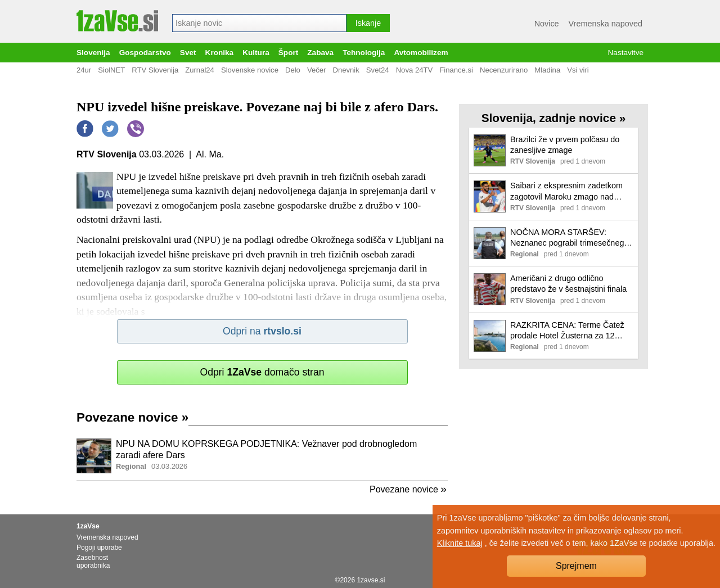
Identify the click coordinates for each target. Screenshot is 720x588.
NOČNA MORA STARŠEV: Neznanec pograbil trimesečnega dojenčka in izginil (569, 238)
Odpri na (262, 331)
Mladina (547, 70)
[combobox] (259, 23)
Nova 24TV (415, 70)
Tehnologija (364, 53)
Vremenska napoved (606, 24)
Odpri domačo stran (262, 372)
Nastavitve (626, 53)
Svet (188, 53)
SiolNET (111, 70)
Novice (547, 24)
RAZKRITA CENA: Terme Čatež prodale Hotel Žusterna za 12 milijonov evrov (567, 331)
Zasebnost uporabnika (93, 562)
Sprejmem (576, 566)
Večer (317, 70)
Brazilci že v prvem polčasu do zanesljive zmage (565, 145)
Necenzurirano (504, 70)
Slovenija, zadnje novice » (554, 118)
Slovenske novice (250, 70)
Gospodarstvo (145, 53)
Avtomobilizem (421, 53)
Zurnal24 (200, 70)
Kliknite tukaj (460, 543)
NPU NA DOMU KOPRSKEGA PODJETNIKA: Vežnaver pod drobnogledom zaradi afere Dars (266, 450)
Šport (289, 53)
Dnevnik (346, 70)
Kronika (220, 53)
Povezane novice (132, 417)
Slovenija (93, 53)
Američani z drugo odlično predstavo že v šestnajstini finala (568, 284)
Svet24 (378, 70)
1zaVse (88, 526)
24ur (84, 70)
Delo (293, 70)
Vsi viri (578, 70)
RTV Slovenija (155, 70)
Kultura (256, 53)
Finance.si (456, 70)
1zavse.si (371, 580)
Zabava (320, 53)
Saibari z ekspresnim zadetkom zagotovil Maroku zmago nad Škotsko (566, 191)
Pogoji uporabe (99, 548)
